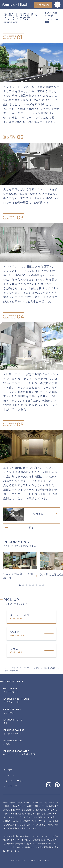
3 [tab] (26, 585)
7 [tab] (40, 585)
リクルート (9, 775)
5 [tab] (33, 585)
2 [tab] (23, 585)
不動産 (31, 742)
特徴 (14, 668)
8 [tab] (43, 585)
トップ (5, 668)
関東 (38, 668)
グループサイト (31, 690)
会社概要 (8, 770)
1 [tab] (20, 585)
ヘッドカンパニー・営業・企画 (31, 753)
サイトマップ (10, 786)
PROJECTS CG (26, 668)
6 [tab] (37, 585)
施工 (31, 721)
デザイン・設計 (31, 701)
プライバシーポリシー (15, 781)
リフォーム (31, 711)
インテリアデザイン (31, 732)
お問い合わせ (43, 5)
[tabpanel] (22, 566)
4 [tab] (30, 585)
